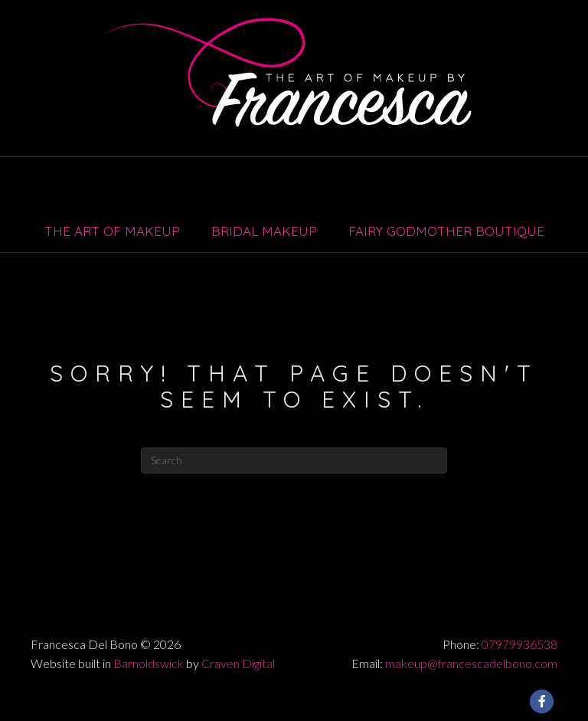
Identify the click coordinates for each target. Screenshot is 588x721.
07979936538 (519, 644)
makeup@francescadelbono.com (471, 663)
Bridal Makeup (264, 231)
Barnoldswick (149, 663)
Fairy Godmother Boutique (446, 231)
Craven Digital (238, 663)
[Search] (294, 460)
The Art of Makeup (112, 231)
